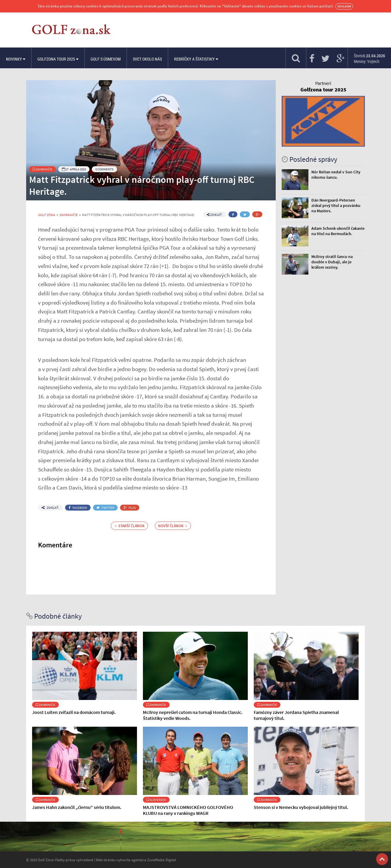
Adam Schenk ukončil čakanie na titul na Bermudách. (338, 231)
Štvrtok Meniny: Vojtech (369, 58)
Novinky (16, 59)
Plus (130, 508)
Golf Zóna (47, 215)
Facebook (78, 508)
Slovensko (156, 800)
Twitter (105, 508)
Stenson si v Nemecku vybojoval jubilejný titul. (301, 807)
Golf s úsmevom (106, 59)
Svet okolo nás (147, 59)
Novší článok (172, 526)
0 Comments (104, 169)
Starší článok (130, 526)
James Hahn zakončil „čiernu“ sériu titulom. (77, 807)
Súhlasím (344, 6)
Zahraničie (42, 169)
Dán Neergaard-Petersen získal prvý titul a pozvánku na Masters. (336, 205)
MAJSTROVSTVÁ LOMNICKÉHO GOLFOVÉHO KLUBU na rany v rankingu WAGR (188, 810)
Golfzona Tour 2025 (58, 59)
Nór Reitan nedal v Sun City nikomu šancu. (336, 175)
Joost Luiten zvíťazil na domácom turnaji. (74, 712)
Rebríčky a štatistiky (196, 59)
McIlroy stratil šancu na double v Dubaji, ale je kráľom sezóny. (332, 262)
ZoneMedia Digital (161, 860)
